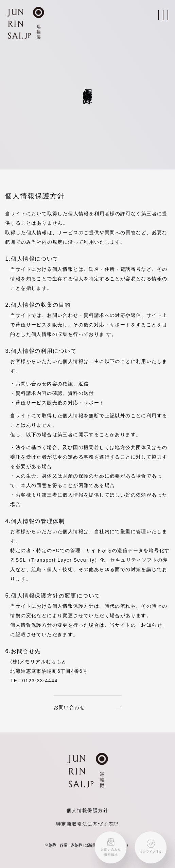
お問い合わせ (88, 707)
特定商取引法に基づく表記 (87, 824)
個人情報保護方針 (87, 810)
